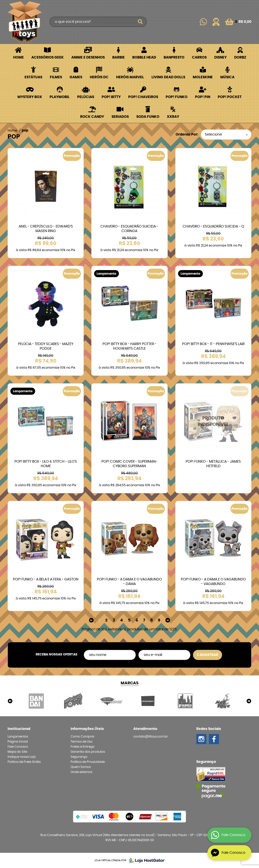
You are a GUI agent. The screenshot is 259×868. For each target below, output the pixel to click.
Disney (220, 58)
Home (18, 58)
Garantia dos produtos (88, 752)
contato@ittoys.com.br (151, 737)
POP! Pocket (230, 97)
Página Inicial (18, 742)
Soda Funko (148, 117)
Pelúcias (86, 97)
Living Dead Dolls (168, 77)
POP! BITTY (111, 97)
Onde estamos (81, 772)
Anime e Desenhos (88, 58)
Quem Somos (81, 767)
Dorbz (240, 58)
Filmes (56, 77)
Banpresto (174, 58)
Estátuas (33, 77)
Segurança (79, 757)
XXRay (173, 117)
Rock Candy (92, 117)
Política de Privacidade (88, 762)
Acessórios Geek (48, 58)
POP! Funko (177, 97)
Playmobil (60, 97)
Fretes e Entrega (82, 747)
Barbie (118, 58)
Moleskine (203, 77)
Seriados (120, 117)
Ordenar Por (186, 135)
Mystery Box (30, 97)
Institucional (19, 729)
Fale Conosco (18, 747)
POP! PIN (203, 97)
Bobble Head (144, 58)
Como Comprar (83, 737)
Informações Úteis (87, 729)
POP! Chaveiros (143, 97)
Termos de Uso (82, 742)
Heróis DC (99, 77)
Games (76, 77)
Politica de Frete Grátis (24, 762)
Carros (199, 58)
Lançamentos (18, 737)
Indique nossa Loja (22, 757)
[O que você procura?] (140, 22)
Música (227, 77)
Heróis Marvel (130, 77)
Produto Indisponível (213, 421)
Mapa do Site (17, 752)
